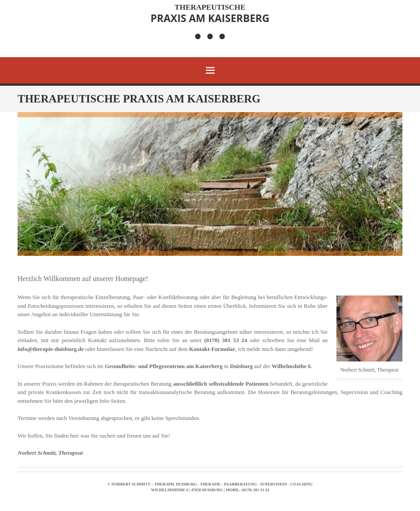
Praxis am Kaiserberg (210, 14)
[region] (210, 184)
